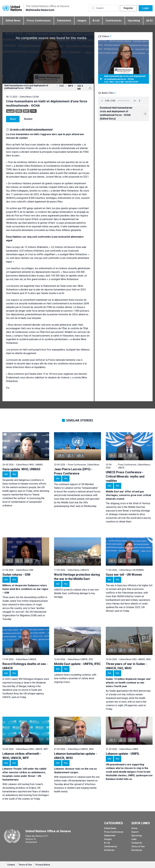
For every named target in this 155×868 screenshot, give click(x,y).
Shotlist (28, 119)
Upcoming (134, 21)
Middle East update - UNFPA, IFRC (77, 664)
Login (146, 8)
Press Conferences (39, 21)
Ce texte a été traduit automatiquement (31, 129)
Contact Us (137, 843)
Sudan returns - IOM (16, 575)
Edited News (13, 21)
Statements (64, 21)
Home (134, 828)
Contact (11, 865)
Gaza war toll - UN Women (124, 575)
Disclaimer (137, 850)
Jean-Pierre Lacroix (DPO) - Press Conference (73, 471)
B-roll (96, 21)
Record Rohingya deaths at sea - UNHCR (25, 666)
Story (13, 119)
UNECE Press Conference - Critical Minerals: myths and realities (125, 476)
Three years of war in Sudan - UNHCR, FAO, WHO (126, 666)
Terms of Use (138, 846)
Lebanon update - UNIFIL (123, 754)
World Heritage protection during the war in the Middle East (77, 577)
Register (128, 8)
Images (82, 21)
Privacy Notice (43, 865)
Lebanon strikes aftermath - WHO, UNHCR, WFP (22, 756)
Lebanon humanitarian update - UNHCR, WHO (75, 756)
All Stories (109, 850)
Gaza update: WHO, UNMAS (21, 469)
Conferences (114, 21)
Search (135, 832)
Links (134, 839)
